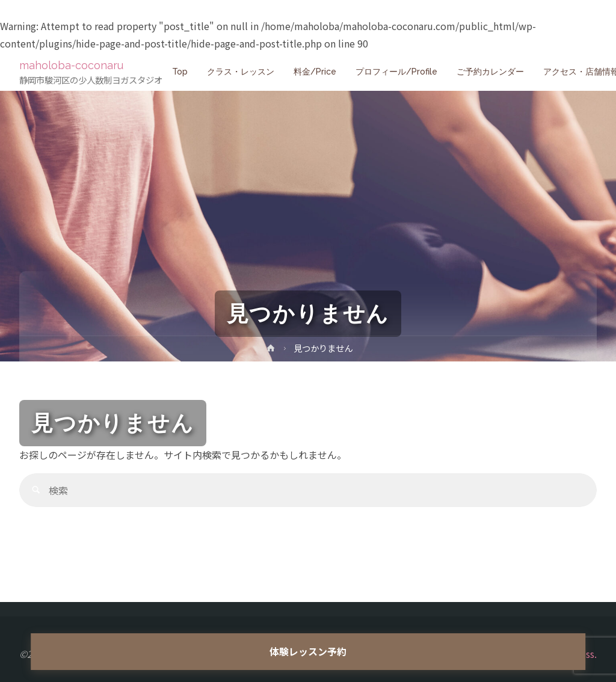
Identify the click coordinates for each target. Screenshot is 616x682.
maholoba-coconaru (75, 65)
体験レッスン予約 (308, 651)
